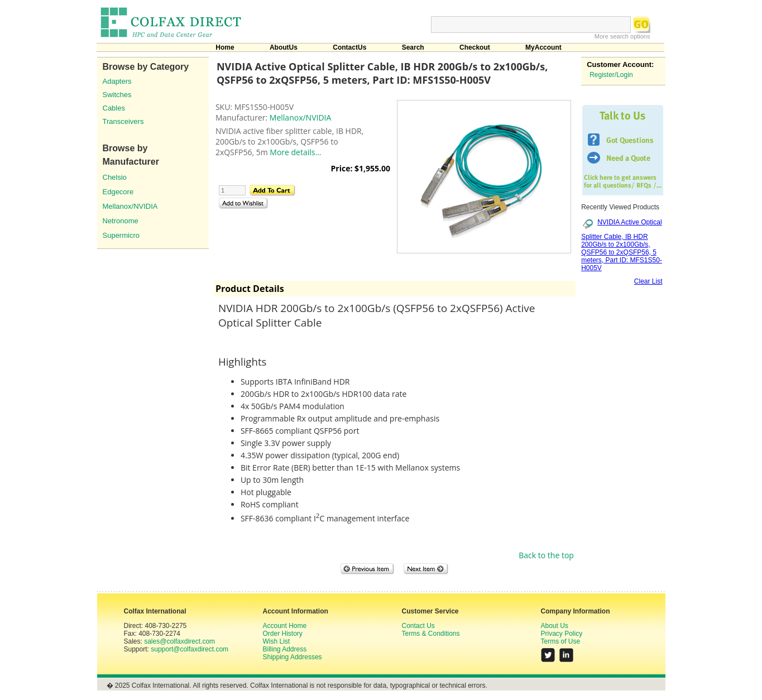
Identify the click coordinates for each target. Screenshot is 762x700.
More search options (622, 36)
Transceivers (123, 121)
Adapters (117, 81)
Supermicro (121, 235)
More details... (295, 152)
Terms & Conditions (431, 634)
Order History (283, 634)
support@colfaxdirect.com (190, 649)
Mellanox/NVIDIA (130, 206)
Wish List (277, 641)
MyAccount (543, 47)
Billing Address (285, 649)
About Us (555, 626)
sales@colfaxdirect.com (179, 641)
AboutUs (284, 47)
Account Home (285, 626)
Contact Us (418, 626)
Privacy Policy (562, 634)
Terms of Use (561, 641)
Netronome (121, 221)
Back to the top (546, 555)
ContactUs (349, 47)
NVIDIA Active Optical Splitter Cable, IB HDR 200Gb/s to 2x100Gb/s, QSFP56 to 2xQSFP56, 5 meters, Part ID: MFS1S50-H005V (622, 245)
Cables (114, 108)
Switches (117, 95)
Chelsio (115, 177)
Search (413, 47)
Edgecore (118, 192)
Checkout (475, 47)
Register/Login (611, 75)
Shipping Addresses (293, 657)
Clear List (648, 281)
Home (225, 47)
